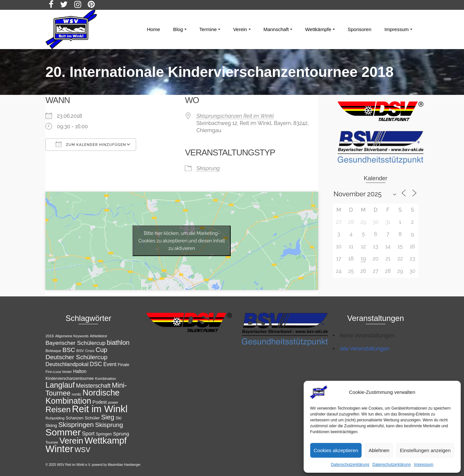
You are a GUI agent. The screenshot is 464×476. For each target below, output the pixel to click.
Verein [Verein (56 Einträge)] (71, 441)
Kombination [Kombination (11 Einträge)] (106, 379)
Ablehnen (379, 450)
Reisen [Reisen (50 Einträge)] (58, 409)
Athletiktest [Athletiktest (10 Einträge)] (98, 336)
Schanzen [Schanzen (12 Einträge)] (75, 418)
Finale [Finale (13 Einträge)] (124, 365)
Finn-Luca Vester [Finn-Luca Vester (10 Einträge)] (59, 372)
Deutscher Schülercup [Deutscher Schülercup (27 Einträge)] (76, 357)
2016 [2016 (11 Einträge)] (50, 336)
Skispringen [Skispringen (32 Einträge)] (76, 424)
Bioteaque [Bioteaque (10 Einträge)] (53, 351)
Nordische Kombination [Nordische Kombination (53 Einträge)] (82, 397)
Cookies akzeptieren (336, 450)
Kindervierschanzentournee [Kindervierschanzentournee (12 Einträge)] (70, 379)
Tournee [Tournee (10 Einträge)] (52, 442)
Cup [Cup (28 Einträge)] (101, 350)
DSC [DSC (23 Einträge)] (96, 364)
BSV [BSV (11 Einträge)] (80, 351)
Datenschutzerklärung (350, 465)
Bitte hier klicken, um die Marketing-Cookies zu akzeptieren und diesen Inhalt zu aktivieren (182, 240)
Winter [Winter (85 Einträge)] (59, 449)
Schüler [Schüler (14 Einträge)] (92, 418)
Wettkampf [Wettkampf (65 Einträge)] (106, 441)
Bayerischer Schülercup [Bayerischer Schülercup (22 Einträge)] (75, 343)
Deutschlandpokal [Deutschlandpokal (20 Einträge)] (67, 364)
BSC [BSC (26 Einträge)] (69, 350)
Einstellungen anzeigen (425, 450)
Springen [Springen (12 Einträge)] (104, 434)
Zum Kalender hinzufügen (91, 144)
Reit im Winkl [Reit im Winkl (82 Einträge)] (100, 409)
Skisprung (208, 168)
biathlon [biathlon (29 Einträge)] (118, 343)
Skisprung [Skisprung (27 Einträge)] (109, 425)
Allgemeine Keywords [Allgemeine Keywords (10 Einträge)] (72, 336)
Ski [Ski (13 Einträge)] (118, 418)
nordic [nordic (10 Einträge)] (76, 394)
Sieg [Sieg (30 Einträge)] (108, 417)
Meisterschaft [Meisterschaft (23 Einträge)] (93, 386)
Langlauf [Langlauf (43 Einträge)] (60, 385)
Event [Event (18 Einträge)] (110, 364)
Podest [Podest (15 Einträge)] (100, 402)
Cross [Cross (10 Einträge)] (90, 351)
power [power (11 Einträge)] (113, 402)
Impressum (424, 465)
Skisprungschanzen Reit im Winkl (235, 116)
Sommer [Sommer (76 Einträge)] (63, 432)
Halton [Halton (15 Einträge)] (80, 371)
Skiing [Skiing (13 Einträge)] (51, 425)
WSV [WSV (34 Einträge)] (82, 450)
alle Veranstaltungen (365, 349)
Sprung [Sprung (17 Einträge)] (121, 434)
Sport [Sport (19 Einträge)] (89, 433)
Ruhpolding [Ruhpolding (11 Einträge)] (55, 418)
